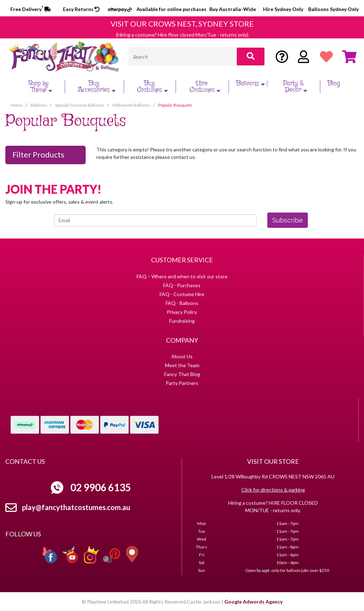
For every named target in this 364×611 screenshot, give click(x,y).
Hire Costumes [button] (206, 87)
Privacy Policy (182, 312)
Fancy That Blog (182, 374)
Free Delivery (31, 9)
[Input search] (183, 57)
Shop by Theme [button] (41, 87)
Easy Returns (81, 9)
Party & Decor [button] (296, 87)
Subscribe (288, 220)
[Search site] (251, 57)
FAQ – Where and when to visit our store (182, 276)
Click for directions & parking (273, 490)
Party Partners (182, 383)
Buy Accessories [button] (98, 87)
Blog (334, 84)
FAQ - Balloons (182, 303)
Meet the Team (182, 365)
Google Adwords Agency (253, 602)
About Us (182, 356)
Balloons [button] (251, 84)
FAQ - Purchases (182, 285)
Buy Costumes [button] (153, 87)
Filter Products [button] (38, 155)
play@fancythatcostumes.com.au (76, 507)
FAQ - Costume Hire (182, 294)
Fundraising (182, 321)
